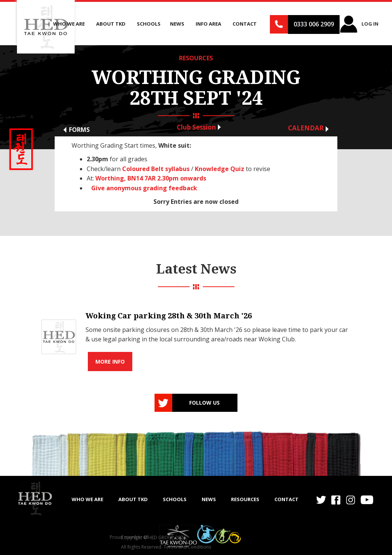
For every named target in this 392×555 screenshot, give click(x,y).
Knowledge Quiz (220, 169)
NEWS (209, 499)
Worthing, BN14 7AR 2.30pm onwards (151, 178)
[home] (35, 498)
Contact (286, 499)
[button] (70, 24)
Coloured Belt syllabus (156, 169)
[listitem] (196, 337)
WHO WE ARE (87, 499)
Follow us (204, 403)
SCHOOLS (175, 499)
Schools (149, 24)
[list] (196, 337)
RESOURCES (196, 58)
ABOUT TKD (133, 499)
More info (110, 362)
